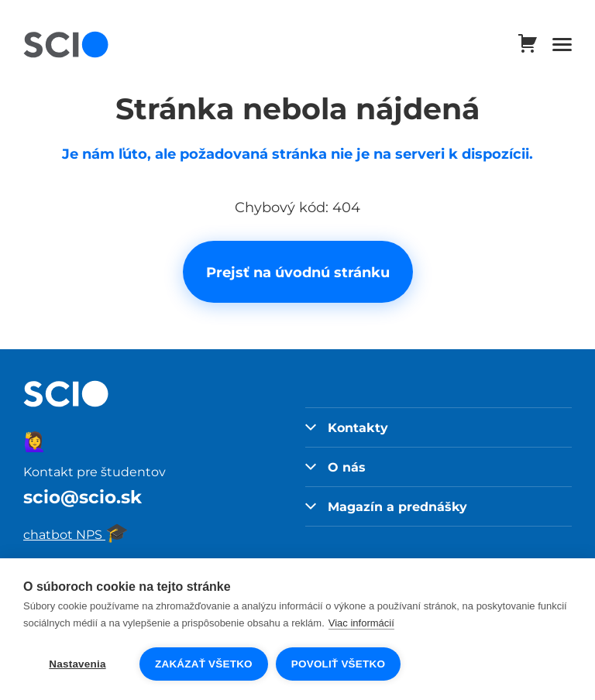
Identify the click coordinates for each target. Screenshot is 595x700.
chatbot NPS (76, 534)
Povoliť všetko (338, 664)
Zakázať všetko (204, 664)
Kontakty (347, 427)
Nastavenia (77, 664)
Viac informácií (361, 623)
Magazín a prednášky (386, 506)
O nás (335, 467)
